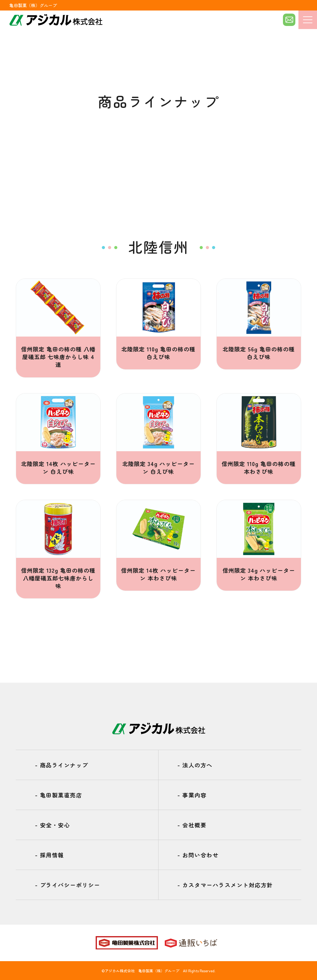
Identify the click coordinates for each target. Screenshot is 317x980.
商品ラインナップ (62, 765)
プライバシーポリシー (68, 885)
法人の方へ (195, 765)
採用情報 (50, 855)
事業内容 (192, 795)
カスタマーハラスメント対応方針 (225, 885)
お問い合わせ (198, 855)
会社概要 (192, 825)
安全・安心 (53, 825)
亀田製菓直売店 (59, 795)
